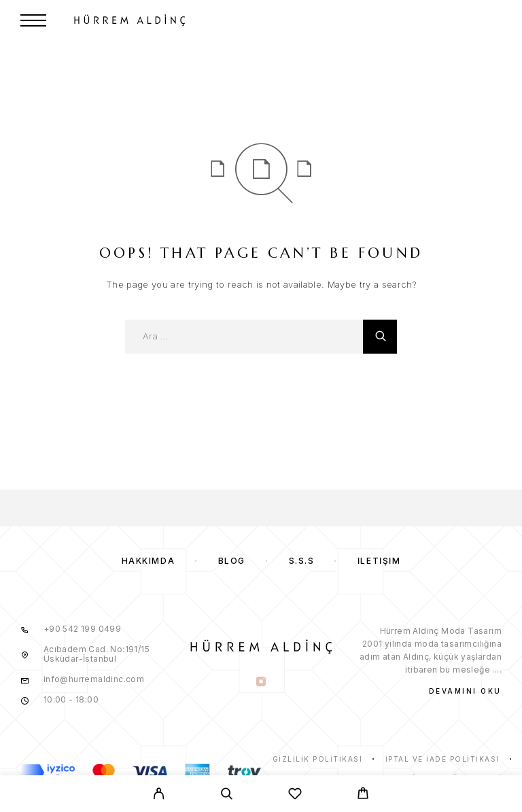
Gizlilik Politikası (318, 759)
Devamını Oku (465, 691)
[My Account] (159, 796)
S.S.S (302, 561)
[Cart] (363, 795)
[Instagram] (261, 683)
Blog (232, 561)
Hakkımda (148, 561)
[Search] (227, 796)
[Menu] (33, 20)
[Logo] (206, 20)
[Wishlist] (295, 796)
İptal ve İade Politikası (442, 759)
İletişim (379, 561)
